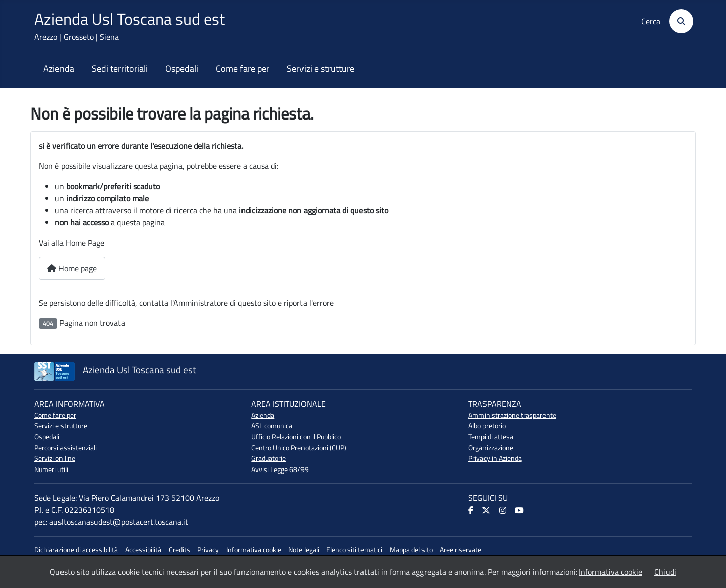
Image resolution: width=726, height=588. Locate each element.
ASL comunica (272, 426)
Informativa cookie (254, 550)
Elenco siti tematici (354, 550)
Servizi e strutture (321, 69)
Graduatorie (268, 458)
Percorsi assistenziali (66, 448)
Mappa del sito (411, 550)
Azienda (59, 69)
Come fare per (243, 69)
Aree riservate (461, 550)
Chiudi (665, 572)
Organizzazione (491, 448)
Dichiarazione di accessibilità (76, 550)
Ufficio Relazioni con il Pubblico (296, 437)
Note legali (304, 550)
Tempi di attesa (491, 437)
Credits (179, 550)
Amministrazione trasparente (512, 415)
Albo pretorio (487, 426)
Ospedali (182, 69)
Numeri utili (51, 469)
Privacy (208, 550)
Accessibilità (143, 550)
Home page (72, 268)
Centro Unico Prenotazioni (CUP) (299, 448)
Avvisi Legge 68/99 (280, 469)
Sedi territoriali (120, 69)
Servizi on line (55, 458)
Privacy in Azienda (495, 458)
